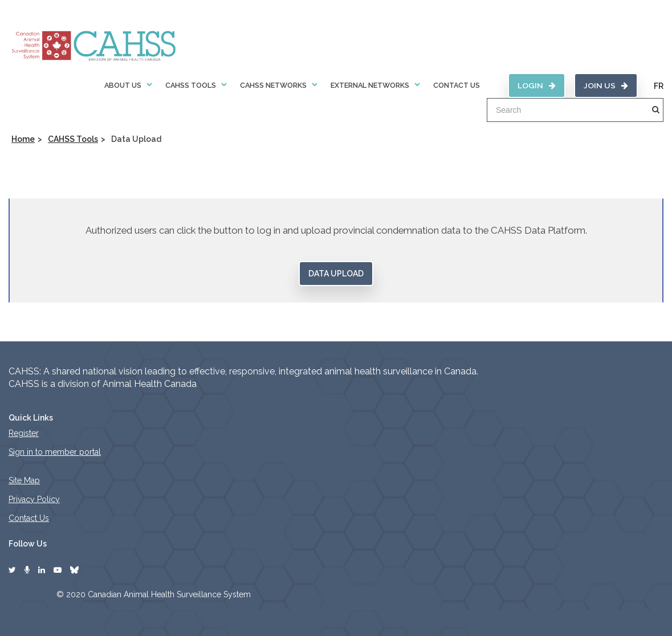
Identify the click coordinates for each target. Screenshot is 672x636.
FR (659, 86)
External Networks (370, 85)
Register (24, 433)
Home (23, 139)
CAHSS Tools (191, 85)
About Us (123, 85)
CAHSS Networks (273, 85)
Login (537, 85)
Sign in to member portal (55, 452)
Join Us (606, 85)
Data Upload (336, 274)
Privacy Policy (34, 499)
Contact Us (457, 85)
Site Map (24, 480)
